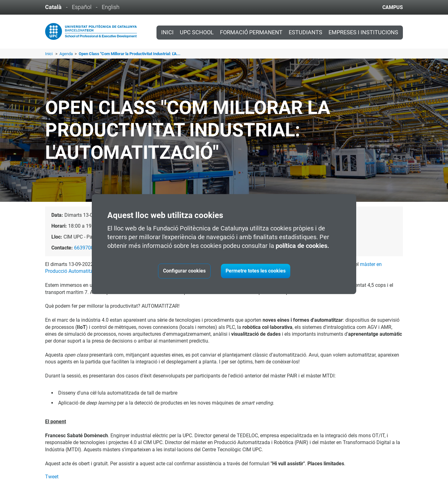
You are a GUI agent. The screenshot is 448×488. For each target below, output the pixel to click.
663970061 (87, 248)
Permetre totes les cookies (256, 271)
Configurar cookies (184, 271)
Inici (167, 32)
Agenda (67, 54)
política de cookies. (302, 246)
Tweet (52, 477)
